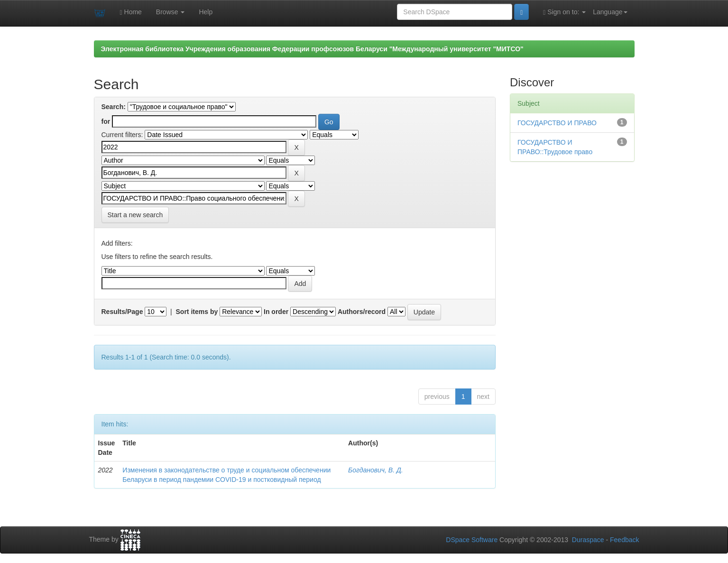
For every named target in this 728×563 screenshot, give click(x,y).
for (106, 121)
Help (206, 12)
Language (610, 12)
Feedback (624, 540)
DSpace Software (472, 540)
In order (276, 312)
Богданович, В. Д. (376, 470)
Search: (114, 107)
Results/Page (122, 312)
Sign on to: (564, 12)
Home (131, 12)
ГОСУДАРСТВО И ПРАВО (557, 123)
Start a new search (135, 215)
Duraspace (588, 540)
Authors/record (362, 312)
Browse (170, 12)
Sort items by (197, 312)
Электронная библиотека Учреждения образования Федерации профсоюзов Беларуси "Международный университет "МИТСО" (312, 49)
